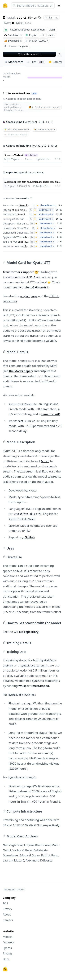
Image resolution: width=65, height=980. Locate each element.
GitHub (30, 537)
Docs (6, 959)
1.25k (28, 23)
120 (56, 18)
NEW (34, 93)
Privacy (7, 909)
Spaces (7, 948)
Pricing (7, 954)
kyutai (10, 18)
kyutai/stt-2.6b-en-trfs (34, 287)
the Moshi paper (20, 371)
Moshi (45, 461)
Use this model (30, 54)
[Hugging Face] (5, 969)
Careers (8, 920)
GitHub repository (26, 632)
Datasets (8, 942)
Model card (14, 62)
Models (8, 937)
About (7, 914)
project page (29, 296)
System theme (14, 889)
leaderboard (48, 205)
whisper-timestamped (34, 686)
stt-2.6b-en (27, 18)
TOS (5, 903)
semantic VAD (51, 414)
